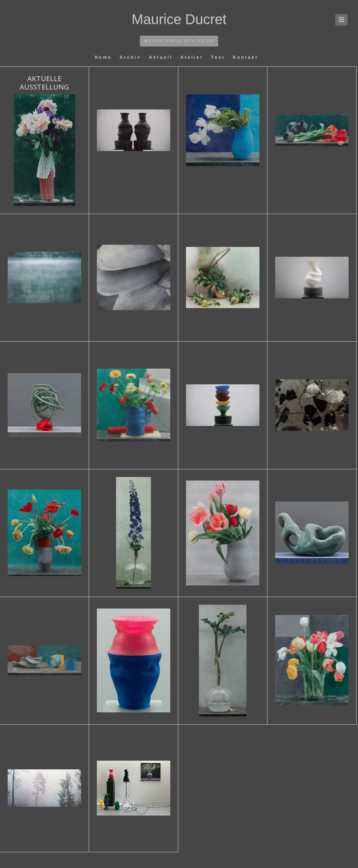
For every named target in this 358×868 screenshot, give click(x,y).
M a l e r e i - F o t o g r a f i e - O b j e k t (179, 41)
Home (104, 57)
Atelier (193, 57)
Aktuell (162, 57)
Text (219, 57)
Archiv (132, 57)
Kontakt (246, 57)
